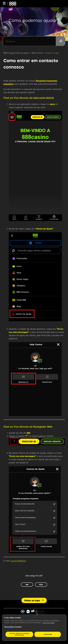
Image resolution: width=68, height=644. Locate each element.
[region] (34, 628)
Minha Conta (37, 53)
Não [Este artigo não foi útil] (41, 585)
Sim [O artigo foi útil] (27, 585)
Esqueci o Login (52, 53)
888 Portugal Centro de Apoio (16, 53)
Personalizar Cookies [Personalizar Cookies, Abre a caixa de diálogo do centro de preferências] (13, 627)
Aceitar (48, 634)
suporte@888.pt (18, 561)
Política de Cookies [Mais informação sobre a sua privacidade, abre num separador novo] (49, 623)
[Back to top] (34, 600)
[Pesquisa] (34, 41)
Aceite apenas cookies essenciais (19, 634)
